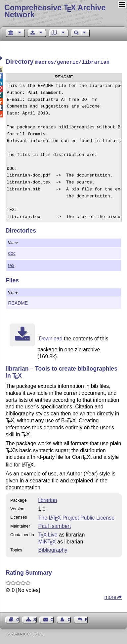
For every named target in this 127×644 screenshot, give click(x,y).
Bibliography (53, 549)
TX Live (48, 534)
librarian (48, 500)
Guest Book (18, 619)
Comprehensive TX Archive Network (55, 11)
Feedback (86, 619)
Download (51, 338)
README (18, 302)
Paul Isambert (55, 525)
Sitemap (35, 619)
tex (11, 265)
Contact (52, 619)
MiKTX (47, 541)
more (110, 596)
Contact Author (69, 619)
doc (12, 252)
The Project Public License (77, 517)
